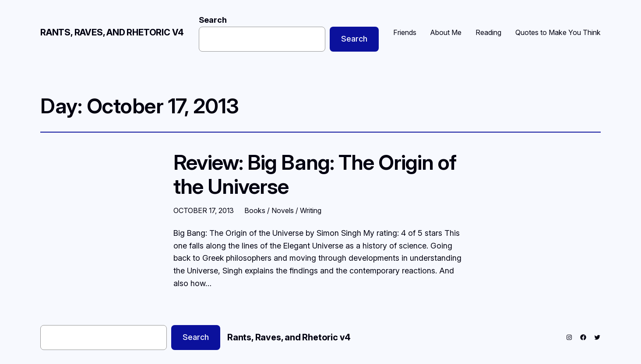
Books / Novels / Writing (283, 210)
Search (213, 20)
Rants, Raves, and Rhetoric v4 (112, 32)
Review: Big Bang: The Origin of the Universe (315, 174)
